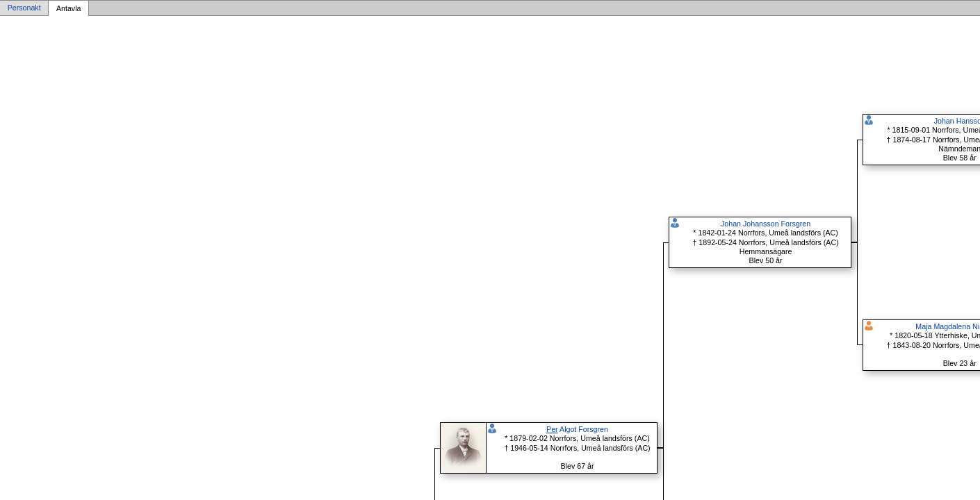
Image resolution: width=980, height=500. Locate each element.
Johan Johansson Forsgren (766, 224)
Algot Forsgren (577, 429)
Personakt (24, 8)
